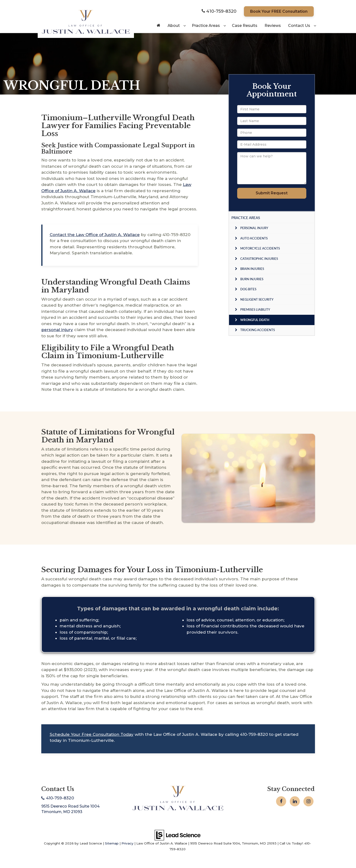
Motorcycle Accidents (260, 248)
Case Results (245, 26)
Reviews (273, 26)
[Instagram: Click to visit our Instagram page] (308, 801)
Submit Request (272, 193)
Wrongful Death (255, 320)
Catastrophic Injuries (259, 259)
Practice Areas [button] (206, 26)
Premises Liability (255, 309)
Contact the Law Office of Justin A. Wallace (95, 235)
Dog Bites (248, 289)
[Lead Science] (178, 835)
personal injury (57, 330)
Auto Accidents (254, 238)
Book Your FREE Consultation (279, 11)
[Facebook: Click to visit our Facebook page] (281, 801)
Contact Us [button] (299, 26)
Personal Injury (254, 228)
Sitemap (112, 843)
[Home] (159, 26)
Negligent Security (257, 299)
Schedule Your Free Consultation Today (92, 734)
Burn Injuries (252, 279)
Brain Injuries (252, 269)
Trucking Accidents (258, 330)
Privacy (127, 843)
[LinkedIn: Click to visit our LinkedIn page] (295, 801)
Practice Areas (246, 218)
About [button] (174, 26)
